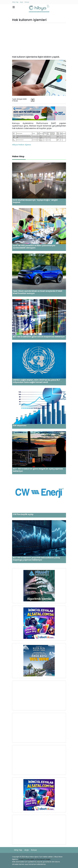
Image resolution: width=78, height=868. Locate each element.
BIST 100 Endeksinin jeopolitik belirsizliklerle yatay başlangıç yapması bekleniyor (36, 559)
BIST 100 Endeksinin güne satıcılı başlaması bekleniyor (39, 337)
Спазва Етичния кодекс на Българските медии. (35, 859)
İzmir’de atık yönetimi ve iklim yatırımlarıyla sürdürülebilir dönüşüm (34, 247)
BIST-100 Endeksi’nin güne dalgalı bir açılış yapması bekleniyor (38, 470)
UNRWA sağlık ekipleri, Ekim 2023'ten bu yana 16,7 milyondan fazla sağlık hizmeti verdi (36, 381)
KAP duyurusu (20, 425)
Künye (27, 2)
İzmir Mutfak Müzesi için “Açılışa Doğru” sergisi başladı (35, 201)
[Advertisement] (39, 39)
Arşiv (22, 2)
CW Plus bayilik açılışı (23, 514)
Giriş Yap (15, 2)
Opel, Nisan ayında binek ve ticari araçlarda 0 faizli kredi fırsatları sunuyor (37, 292)
